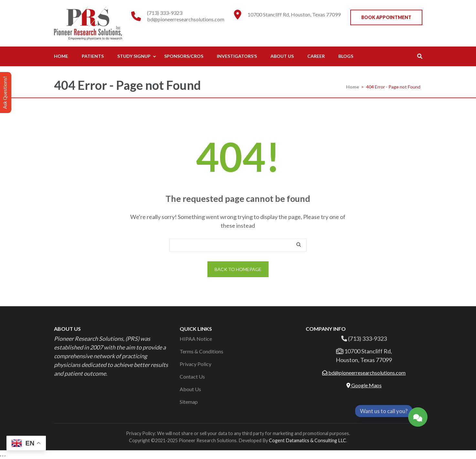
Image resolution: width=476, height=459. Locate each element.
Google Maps (364, 385)
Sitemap (189, 402)
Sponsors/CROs (184, 56)
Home (61, 56)
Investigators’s (237, 56)
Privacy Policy (196, 364)
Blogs (346, 56)
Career (316, 56)
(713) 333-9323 (165, 13)
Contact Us (192, 376)
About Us (282, 56)
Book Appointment (386, 17)
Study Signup (134, 56)
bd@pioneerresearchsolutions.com (186, 19)
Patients (93, 56)
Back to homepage (238, 269)
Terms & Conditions (201, 351)
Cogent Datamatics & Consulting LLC (307, 440)
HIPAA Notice (196, 339)
